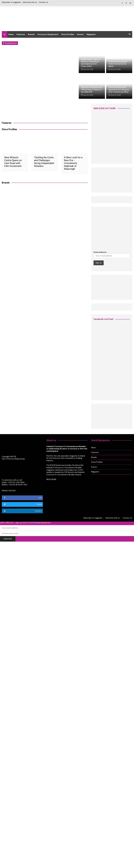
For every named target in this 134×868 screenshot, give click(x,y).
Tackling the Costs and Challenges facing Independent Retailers (44, 162)
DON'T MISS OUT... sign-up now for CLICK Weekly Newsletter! (25, 523)
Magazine (91, 34)
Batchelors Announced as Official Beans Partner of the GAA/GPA (92, 90)
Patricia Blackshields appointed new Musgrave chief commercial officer (119, 90)
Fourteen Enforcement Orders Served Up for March (118, 64)
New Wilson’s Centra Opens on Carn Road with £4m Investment (13, 162)
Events (80, 34)
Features (21, 34)
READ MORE (51, 479)
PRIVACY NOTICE (9, 491)
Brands (31, 34)
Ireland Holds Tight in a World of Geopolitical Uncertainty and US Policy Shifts (91, 63)
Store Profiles (68, 34)
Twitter (126, 3)
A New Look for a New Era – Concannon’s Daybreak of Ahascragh (73, 163)
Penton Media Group (16, 459)
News (11, 34)
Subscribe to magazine (11, 2)
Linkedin (130, 3)
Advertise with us (30, 2)
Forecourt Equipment (48, 34)
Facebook (122, 3)
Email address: (112, 255)
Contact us (43, 2)
